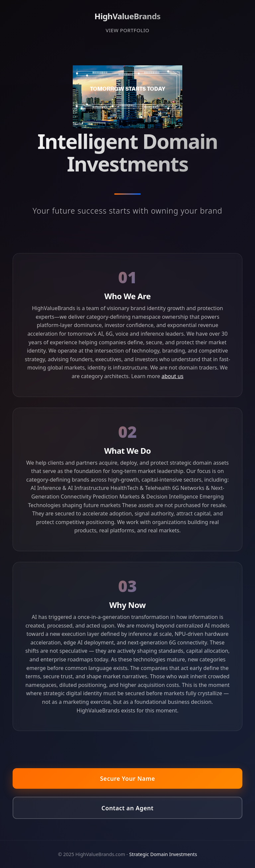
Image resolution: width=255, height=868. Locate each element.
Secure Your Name (127, 778)
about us (172, 376)
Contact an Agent (128, 808)
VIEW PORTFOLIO (127, 30)
